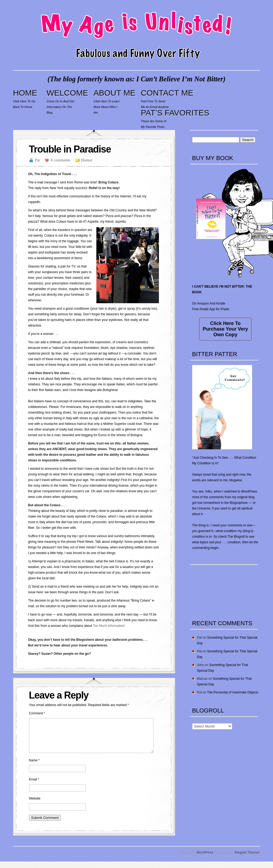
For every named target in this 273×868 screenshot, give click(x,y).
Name (34, 767)
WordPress (205, 859)
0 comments (61, 160)
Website (35, 805)
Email (34, 786)
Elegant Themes (247, 859)
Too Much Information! (109, 626)
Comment (37, 713)
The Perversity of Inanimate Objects (233, 692)
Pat (37, 160)
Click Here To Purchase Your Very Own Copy (225, 329)
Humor (87, 160)
